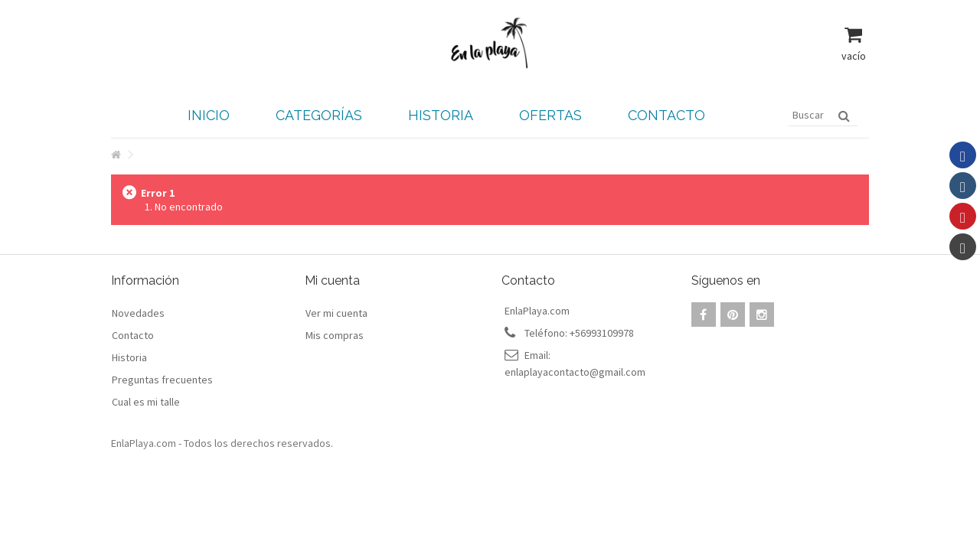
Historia (129, 357)
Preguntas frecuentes (162, 380)
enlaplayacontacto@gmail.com (575, 372)
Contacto (133, 335)
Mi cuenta (332, 280)
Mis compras (335, 335)
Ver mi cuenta (336, 313)
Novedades (138, 313)
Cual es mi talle (146, 402)
